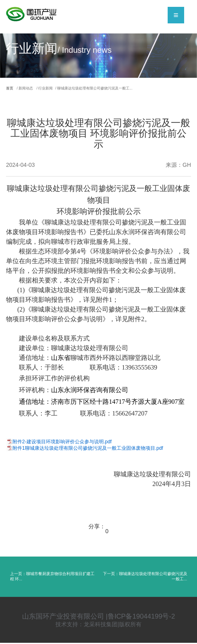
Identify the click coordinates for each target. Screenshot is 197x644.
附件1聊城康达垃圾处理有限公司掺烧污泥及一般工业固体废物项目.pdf (88, 449)
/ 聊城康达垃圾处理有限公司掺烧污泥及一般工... (123, 89)
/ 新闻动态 (32, 89)
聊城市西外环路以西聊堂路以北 (115, 359)
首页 (11, 89)
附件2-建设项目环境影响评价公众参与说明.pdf (62, 443)
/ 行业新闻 (58, 89)
